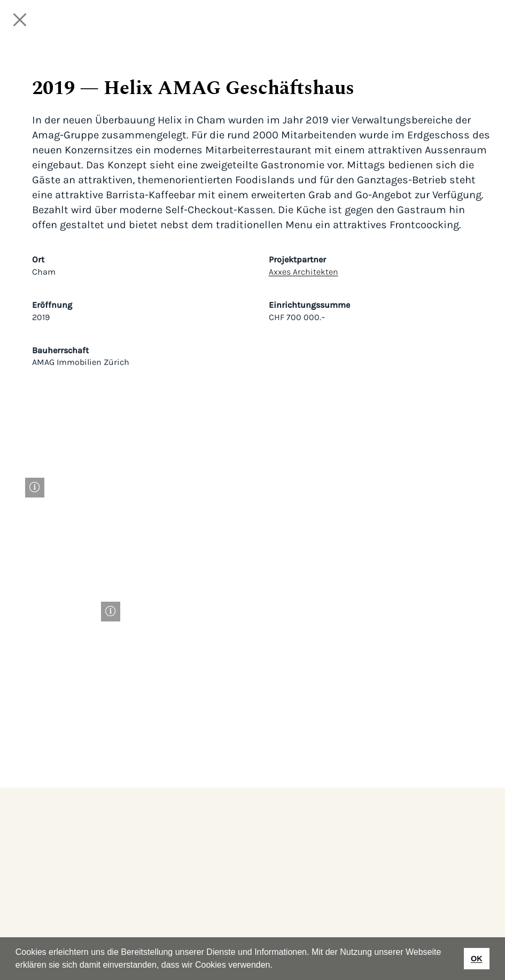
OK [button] (477, 959)
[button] (276, 966)
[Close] (20, 20)
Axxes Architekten (304, 272)
